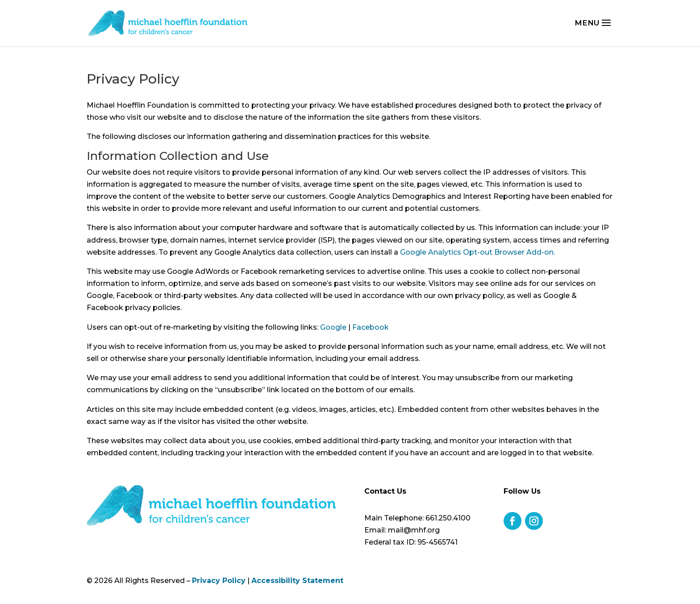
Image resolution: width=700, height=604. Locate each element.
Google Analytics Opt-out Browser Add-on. (477, 252)
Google (333, 327)
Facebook (371, 327)
